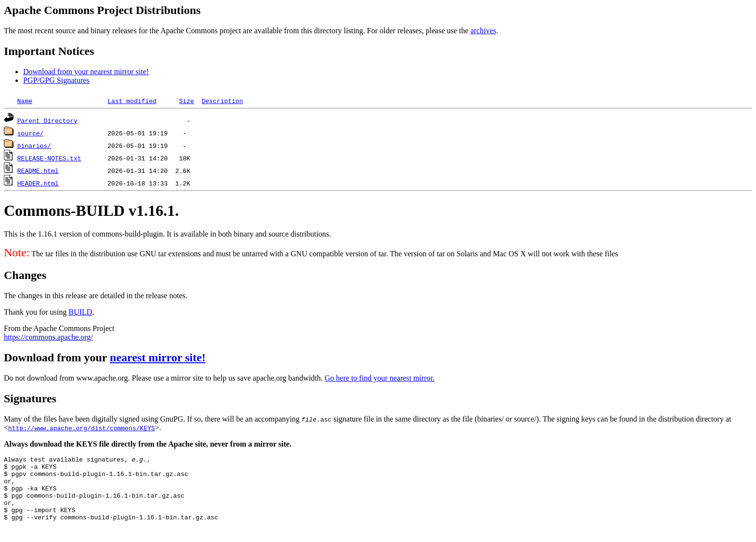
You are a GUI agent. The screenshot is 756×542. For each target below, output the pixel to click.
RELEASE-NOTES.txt (49, 158)
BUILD (80, 312)
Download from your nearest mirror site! (86, 72)
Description (222, 101)
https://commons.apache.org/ (48, 337)
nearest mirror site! (158, 357)
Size (186, 101)
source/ (31, 133)
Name (25, 101)
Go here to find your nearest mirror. (379, 378)
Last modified (132, 101)
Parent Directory (47, 120)
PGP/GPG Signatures (56, 80)
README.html (38, 171)
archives (483, 31)
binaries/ (34, 145)
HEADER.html (38, 183)
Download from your (57, 357)
